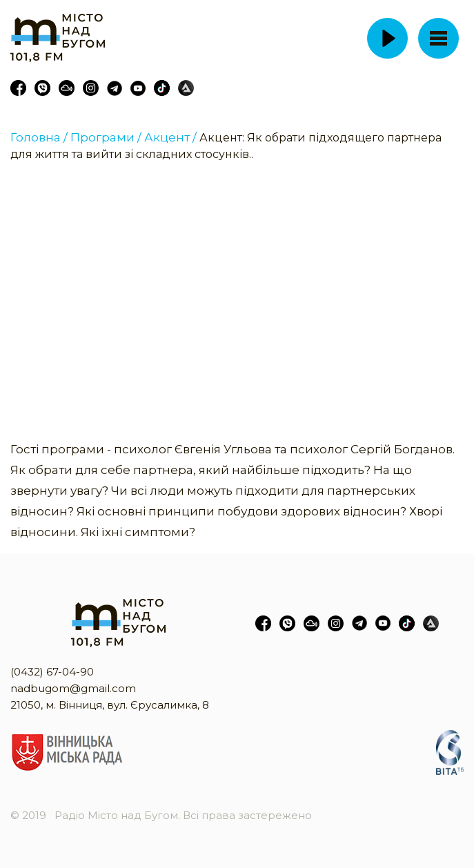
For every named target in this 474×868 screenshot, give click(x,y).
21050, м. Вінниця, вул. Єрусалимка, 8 (110, 705)
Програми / (106, 137)
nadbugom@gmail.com (73, 688)
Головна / (39, 137)
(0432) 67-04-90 (52, 672)
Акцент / (170, 137)
